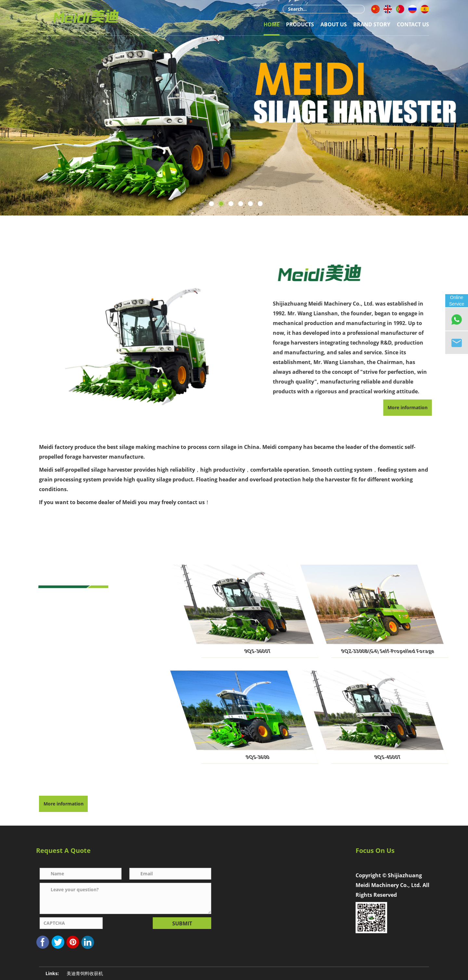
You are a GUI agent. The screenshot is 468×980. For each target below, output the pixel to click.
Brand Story (372, 24)
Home (272, 24)
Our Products (95, 571)
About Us (334, 24)
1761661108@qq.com (295, 889)
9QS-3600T (282, 651)
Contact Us (413, 24)
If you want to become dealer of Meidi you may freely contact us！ (124, 502)
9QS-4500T (412, 757)
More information (64, 804)
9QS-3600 (283, 757)
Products (300, 24)
